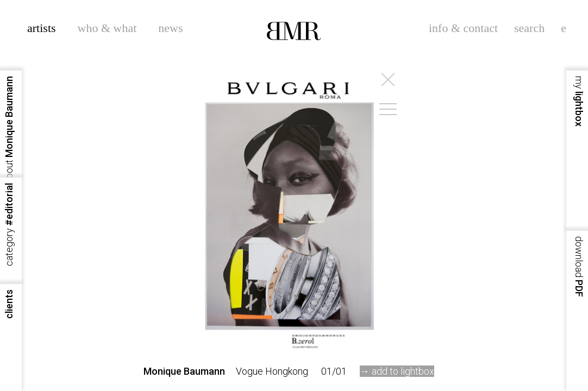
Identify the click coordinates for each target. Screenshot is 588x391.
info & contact (463, 28)
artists (42, 28)
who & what (107, 28)
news (170, 28)
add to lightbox (403, 371)
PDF (579, 267)
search (529, 28)
